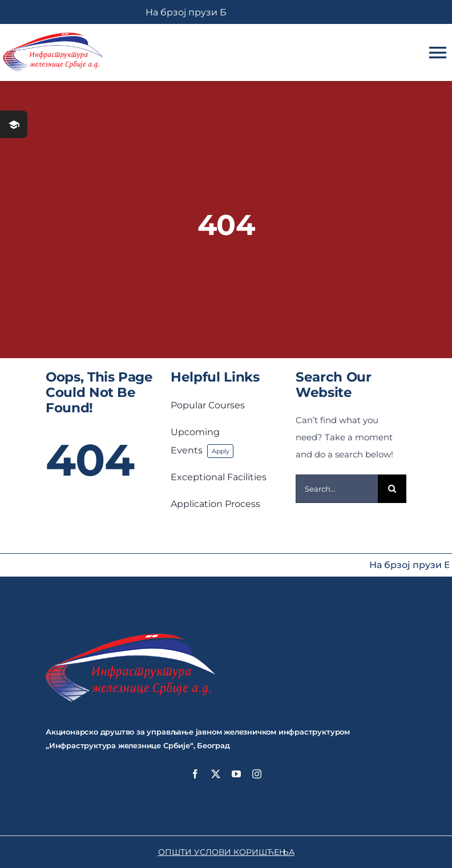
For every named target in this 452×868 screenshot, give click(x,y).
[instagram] (257, 774)
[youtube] (236, 774)
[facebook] (195, 774)
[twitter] (216, 774)
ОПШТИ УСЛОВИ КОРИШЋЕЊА (226, 852)
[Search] (392, 489)
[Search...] (337, 489)
